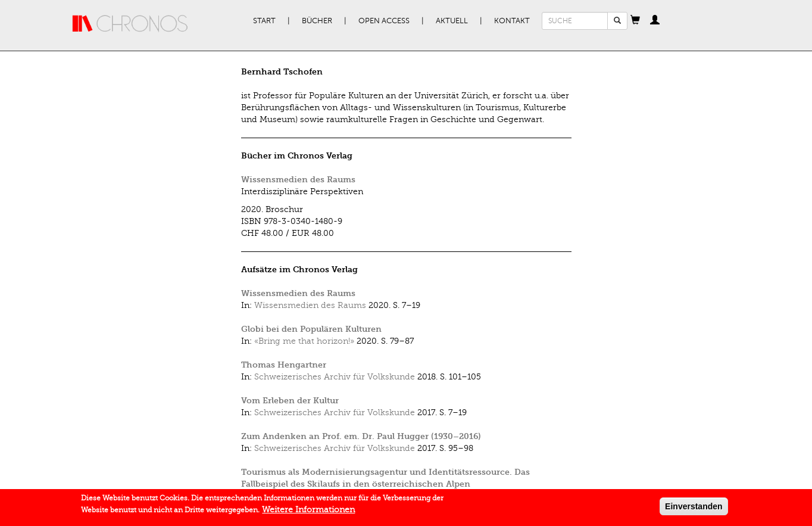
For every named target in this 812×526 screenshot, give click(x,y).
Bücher (317, 21)
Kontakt (512, 21)
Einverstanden (694, 509)
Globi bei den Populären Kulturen (311, 329)
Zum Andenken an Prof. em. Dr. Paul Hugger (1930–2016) (361, 436)
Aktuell (452, 21)
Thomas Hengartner (284, 365)
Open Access (384, 21)
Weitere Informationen (308, 512)
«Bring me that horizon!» (304, 341)
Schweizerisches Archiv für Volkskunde (335, 377)
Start (264, 21)
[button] (635, 21)
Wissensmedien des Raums (298, 180)
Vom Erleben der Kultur (290, 401)
